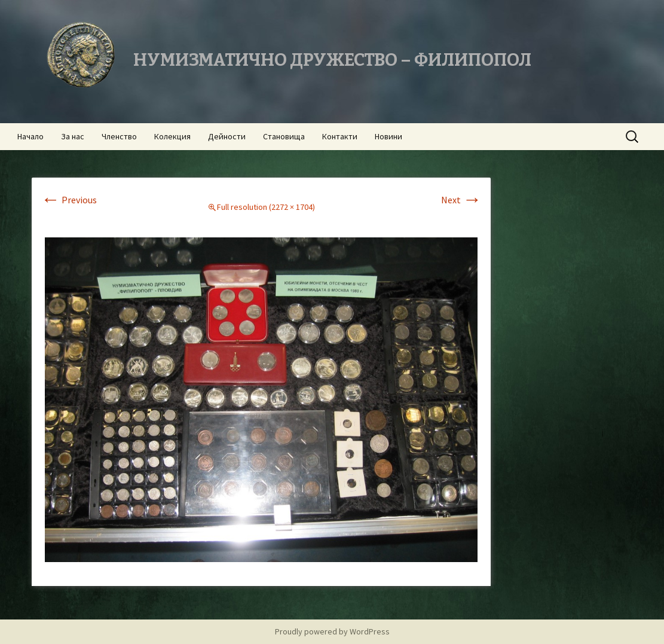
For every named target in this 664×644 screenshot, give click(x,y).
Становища (284, 136)
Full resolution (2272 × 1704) (266, 207)
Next (461, 200)
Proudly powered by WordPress (332, 631)
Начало (30, 136)
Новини (388, 136)
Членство (119, 136)
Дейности (227, 136)
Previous (69, 200)
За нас (73, 136)
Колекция (172, 136)
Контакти (340, 136)
